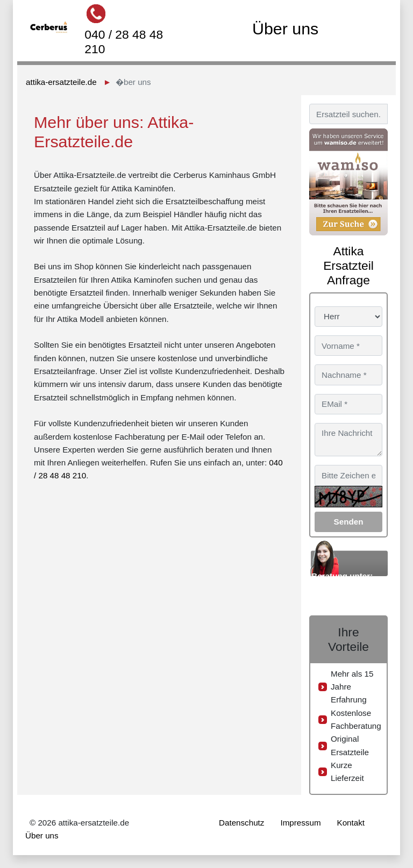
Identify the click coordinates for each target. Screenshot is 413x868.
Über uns (42, 835)
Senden (349, 522)
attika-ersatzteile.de (61, 82)
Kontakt (351, 823)
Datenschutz (241, 823)
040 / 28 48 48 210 (124, 42)
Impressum (300, 823)
